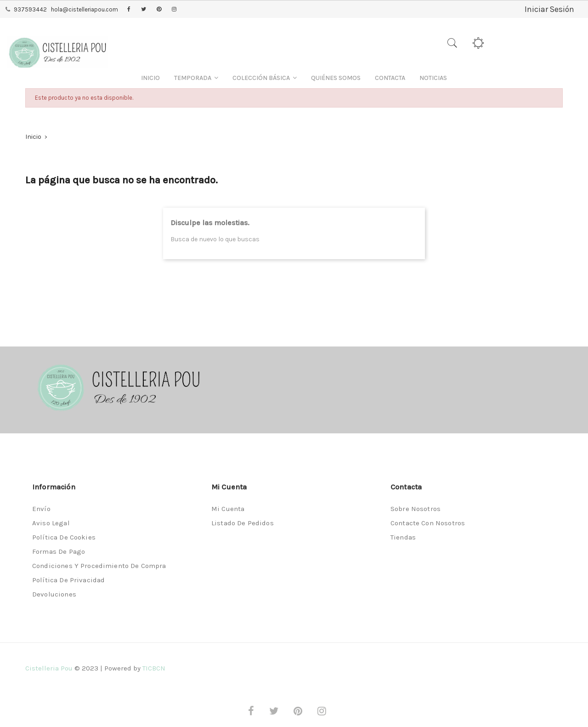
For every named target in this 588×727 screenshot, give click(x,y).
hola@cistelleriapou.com (85, 9)
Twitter (144, 10)
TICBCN (154, 668)
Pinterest (159, 10)
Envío (41, 509)
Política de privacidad (68, 580)
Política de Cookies (64, 537)
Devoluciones (54, 594)
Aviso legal (51, 523)
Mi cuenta (228, 509)
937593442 (30, 9)
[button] (196, 78)
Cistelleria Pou (49, 668)
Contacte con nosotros (428, 523)
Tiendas (403, 537)
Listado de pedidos (243, 523)
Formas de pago (59, 551)
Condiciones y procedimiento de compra (99, 566)
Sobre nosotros (416, 509)
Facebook (129, 10)
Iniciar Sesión (549, 9)
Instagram (174, 10)
